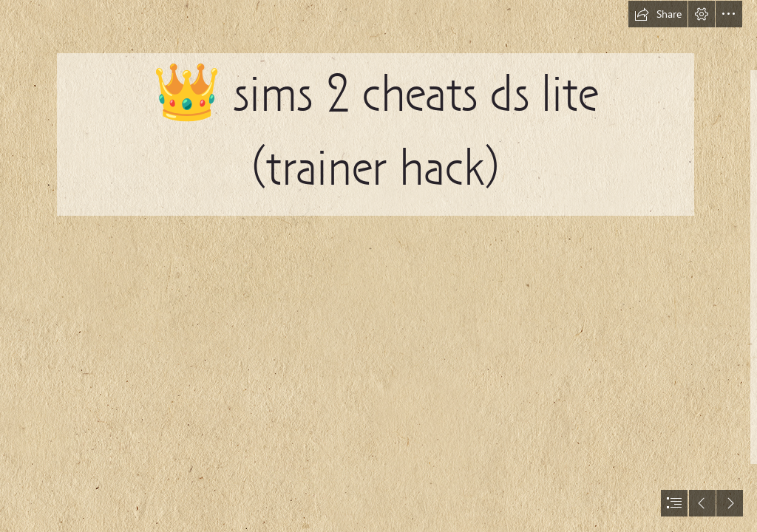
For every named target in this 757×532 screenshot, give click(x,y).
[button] (658, 14)
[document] (378, 266)
